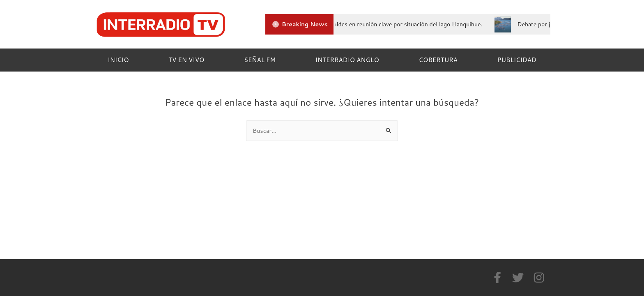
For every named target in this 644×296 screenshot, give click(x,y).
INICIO (118, 60)
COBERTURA (438, 60)
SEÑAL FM (260, 60)
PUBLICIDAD (517, 60)
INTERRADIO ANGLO (347, 60)
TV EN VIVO (186, 60)
